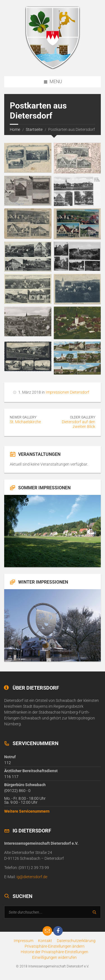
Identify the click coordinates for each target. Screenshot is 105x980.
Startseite (34, 129)
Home (15, 129)
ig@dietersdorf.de (32, 877)
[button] (55, 946)
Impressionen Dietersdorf (67, 392)
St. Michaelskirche (25, 422)
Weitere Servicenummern (27, 811)
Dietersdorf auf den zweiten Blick (79, 424)
